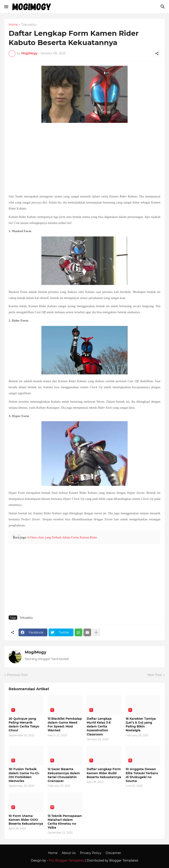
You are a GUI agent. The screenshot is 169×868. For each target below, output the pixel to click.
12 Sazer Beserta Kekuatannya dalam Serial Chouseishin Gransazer (64, 775)
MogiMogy (36, 652)
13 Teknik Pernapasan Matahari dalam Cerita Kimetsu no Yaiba (65, 822)
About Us (69, 853)
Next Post (155, 675)
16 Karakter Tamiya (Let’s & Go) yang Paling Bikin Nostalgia (141, 725)
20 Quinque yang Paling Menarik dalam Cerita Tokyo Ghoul (24, 725)
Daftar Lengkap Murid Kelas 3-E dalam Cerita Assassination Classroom (99, 726)
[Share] (157, 53)
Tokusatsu (29, 25)
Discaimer (113, 853)
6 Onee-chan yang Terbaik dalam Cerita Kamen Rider (62, 537)
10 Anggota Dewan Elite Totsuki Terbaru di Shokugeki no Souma (142, 775)
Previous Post (17, 675)
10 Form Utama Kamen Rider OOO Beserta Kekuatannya (26, 820)
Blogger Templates (124, 860)
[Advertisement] (84, 159)
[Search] (163, 7)
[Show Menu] (6, 7)
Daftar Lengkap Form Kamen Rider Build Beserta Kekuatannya (104, 773)
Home (13, 25)
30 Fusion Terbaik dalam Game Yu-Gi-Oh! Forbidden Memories (24, 775)
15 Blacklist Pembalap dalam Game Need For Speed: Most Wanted (65, 725)
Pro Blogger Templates (67, 860)
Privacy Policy (91, 853)
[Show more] (96, 632)
